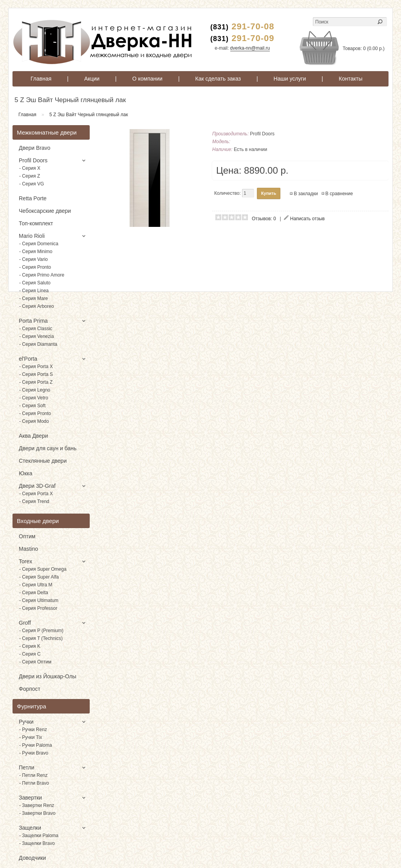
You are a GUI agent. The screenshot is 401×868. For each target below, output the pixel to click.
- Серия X (30, 168)
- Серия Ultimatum (39, 600)
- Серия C (30, 654)
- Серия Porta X (36, 367)
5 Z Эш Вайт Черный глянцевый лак (89, 115)
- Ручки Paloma (36, 745)
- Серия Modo (34, 421)
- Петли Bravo (34, 783)
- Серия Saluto (35, 283)
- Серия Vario (33, 259)
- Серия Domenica (39, 244)
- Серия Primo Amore (42, 275)
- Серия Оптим (35, 662)
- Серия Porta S (36, 374)
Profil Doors (262, 134)
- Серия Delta (34, 593)
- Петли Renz (33, 775)
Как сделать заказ (218, 79)
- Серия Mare (33, 298)
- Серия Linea (34, 291)
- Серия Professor (38, 608)
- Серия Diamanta (38, 344)
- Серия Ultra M (36, 585)
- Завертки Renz (37, 805)
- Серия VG (32, 184)
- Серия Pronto (35, 267)
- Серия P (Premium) (41, 631)
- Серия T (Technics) (41, 638)
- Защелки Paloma (39, 836)
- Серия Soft (32, 406)
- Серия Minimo (36, 252)
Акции (92, 79)
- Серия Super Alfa (39, 577)
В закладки (306, 194)
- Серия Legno (35, 390)
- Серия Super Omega (43, 569)
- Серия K (30, 646)
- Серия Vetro (34, 398)
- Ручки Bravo (34, 753)
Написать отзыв (307, 219)
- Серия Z (30, 176)
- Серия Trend (34, 501)
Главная (41, 79)
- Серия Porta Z (36, 382)
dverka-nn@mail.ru (250, 48)
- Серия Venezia (37, 336)
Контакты (350, 79)
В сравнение (339, 194)
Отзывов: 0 (264, 219)
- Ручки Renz (33, 730)
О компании (147, 79)
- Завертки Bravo (37, 813)
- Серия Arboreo (37, 306)
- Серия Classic (36, 329)
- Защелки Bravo (37, 843)
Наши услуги (290, 79)
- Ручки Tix (31, 737)
